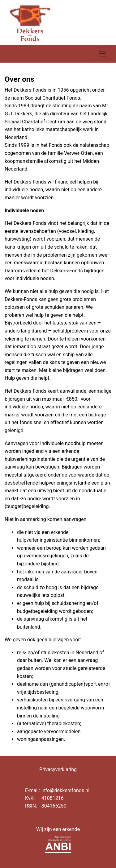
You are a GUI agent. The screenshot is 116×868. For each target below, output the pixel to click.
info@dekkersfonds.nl (65, 790)
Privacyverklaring (58, 769)
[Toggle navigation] (102, 54)
